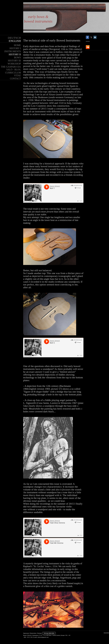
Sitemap (39, 633)
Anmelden (106, 633)
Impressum (26, 633)
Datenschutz (33, 633)
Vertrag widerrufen (49, 633)
